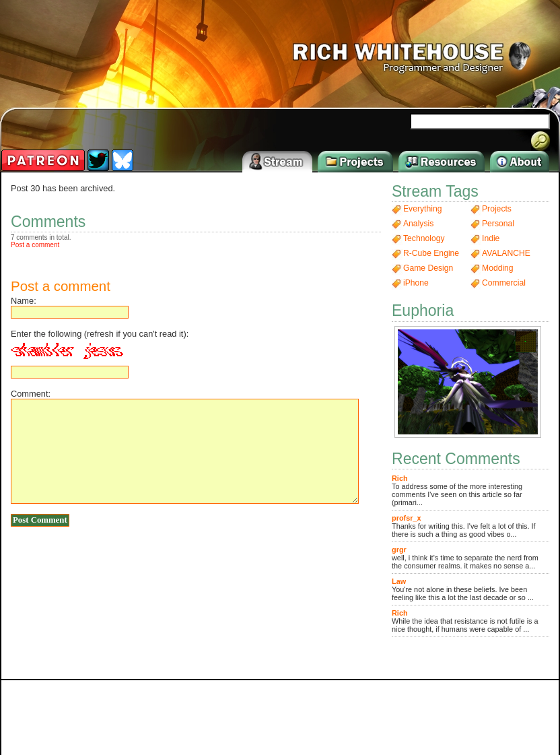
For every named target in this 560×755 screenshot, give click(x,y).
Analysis (418, 224)
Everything (422, 209)
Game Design (428, 268)
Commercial (504, 283)
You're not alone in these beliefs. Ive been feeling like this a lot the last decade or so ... (463, 589)
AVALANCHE (506, 253)
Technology (424, 238)
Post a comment (35, 245)
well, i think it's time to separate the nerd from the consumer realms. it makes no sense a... (465, 558)
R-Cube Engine (431, 253)
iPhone (416, 283)
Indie (491, 238)
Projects (497, 209)
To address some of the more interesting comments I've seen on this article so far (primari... (457, 490)
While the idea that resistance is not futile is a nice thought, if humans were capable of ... (465, 621)
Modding (498, 268)
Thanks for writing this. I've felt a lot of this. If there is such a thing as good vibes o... (464, 526)
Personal (498, 224)
